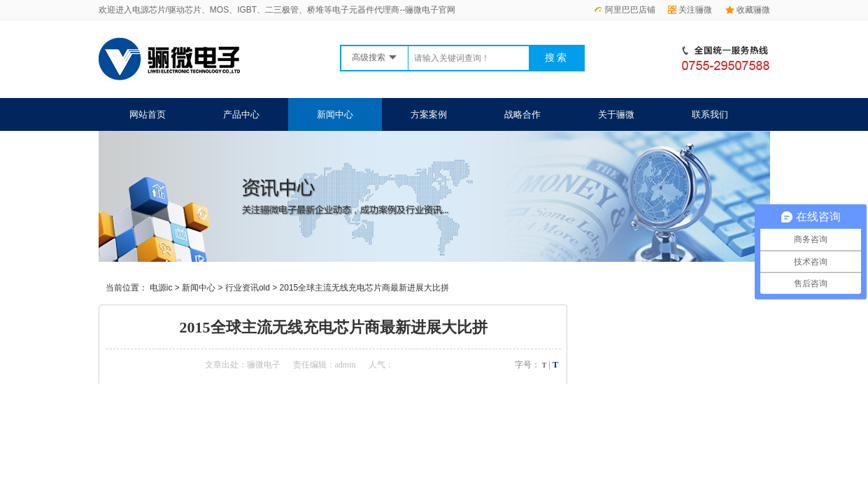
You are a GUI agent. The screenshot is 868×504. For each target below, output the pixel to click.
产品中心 (241, 114)
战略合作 (522, 114)
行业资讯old (248, 288)
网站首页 (148, 114)
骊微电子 (264, 365)
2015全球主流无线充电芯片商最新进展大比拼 (365, 288)
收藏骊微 (748, 10)
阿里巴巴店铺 (625, 10)
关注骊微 (690, 10)
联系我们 (710, 114)
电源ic (161, 288)
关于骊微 (616, 114)
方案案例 (429, 114)
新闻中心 (335, 114)
